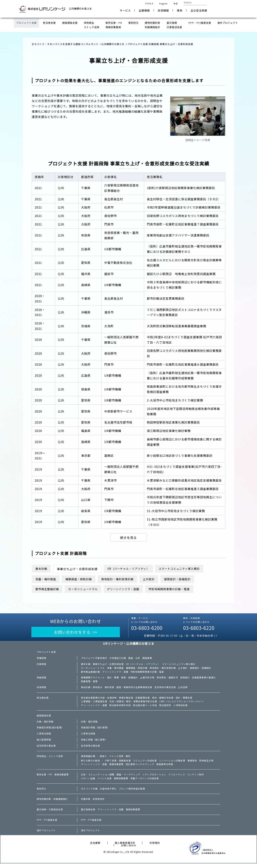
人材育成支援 (180, 709)
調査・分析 (134, 660)
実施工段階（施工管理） (94, 743)
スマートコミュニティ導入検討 (186, 569)
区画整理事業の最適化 (204, 680)
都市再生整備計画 (48, 590)
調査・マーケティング (128, 779)
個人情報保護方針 (125, 847)
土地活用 (183, 690)
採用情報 (163, 10)
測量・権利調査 (47, 580)
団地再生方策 (206, 764)
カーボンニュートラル (87, 590)
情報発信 (192, 764)
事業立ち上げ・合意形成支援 (108, 666)
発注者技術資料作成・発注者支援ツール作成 (133, 709)
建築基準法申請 (165, 768)
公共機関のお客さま (113, 44)
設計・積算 (113, 680)
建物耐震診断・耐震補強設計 (52, 804)
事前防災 (41, 793)
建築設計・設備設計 (188, 580)
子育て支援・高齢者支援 (118, 764)
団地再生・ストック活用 (50, 760)
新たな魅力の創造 (91, 764)
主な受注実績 (199, 10)
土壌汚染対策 (147, 680)
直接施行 (185, 680)
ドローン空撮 (88, 783)
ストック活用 (116, 760)
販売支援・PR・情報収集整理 (53, 779)
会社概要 (95, 847)
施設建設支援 (44, 719)
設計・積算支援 (184, 700)
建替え (103, 760)
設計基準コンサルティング (140, 768)
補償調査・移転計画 (82, 580)
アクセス (149, 3)
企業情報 (144, 10)
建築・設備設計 (130, 680)
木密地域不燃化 (108, 793)
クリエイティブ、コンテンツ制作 (186, 779)
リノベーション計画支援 (172, 764)
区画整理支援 (143, 700)
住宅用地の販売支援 (165, 690)
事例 (180, 10)
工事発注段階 (44, 737)
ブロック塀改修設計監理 (132, 793)
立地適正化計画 (118, 660)
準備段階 (41, 660)
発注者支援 (43, 700)
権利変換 (109, 690)
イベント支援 (104, 783)
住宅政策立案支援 (46, 749)
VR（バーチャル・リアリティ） (132, 569)
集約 (128, 760)
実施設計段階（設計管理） (95, 731)
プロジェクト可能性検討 (94, 660)
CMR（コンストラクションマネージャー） (182, 704)
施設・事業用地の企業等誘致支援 (134, 690)
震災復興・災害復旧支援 (50, 814)
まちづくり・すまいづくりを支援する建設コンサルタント (65, 44)
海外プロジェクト (46, 835)
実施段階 (41, 680)
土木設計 (157, 580)
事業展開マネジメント (93, 680)
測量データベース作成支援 (145, 783)
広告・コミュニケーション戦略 (98, 779)
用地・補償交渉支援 (163, 700)
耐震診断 (86, 804)
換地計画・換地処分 (92, 690)
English (163, 3)
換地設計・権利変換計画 (123, 580)
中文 (176, 3)
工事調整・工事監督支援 (94, 704)
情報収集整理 (116, 768)
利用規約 (155, 847)
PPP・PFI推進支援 (47, 824)
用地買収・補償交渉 (167, 680)
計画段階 (41, 666)
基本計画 (42, 569)
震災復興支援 (88, 814)
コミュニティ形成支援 (145, 764)
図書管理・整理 (89, 684)
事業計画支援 (126, 700)
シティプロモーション (154, 779)
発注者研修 (165, 709)
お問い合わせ (226, 9)
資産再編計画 (88, 760)
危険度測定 (99, 804)
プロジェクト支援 (46, 654)
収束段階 (41, 690)
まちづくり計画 (89, 793)
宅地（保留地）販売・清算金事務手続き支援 (133, 704)
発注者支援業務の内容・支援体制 (99, 700)
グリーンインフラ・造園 (130, 590)
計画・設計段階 (45, 725)
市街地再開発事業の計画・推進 (179, 590)
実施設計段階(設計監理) (50, 731)
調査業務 (147, 660)
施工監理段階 (44, 743)
